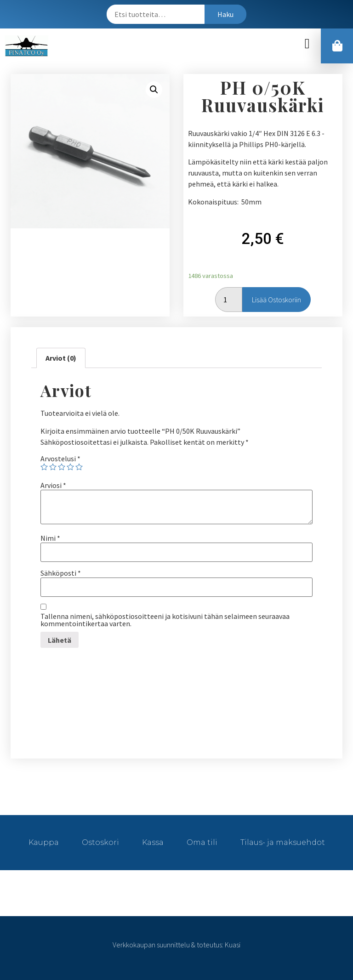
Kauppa (44, 842)
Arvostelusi (60, 459)
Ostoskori (100, 842)
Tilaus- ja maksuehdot (283, 842)
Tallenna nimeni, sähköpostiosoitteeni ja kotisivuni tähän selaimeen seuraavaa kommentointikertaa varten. (165, 620)
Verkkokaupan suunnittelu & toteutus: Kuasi (176, 945)
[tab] (61, 358)
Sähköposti (61, 573)
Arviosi (53, 485)
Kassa (153, 842)
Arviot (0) (61, 358)
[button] (307, 44)
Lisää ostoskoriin (276, 300)
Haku (225, 14)
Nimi (50, 538)
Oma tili (202, 842)
